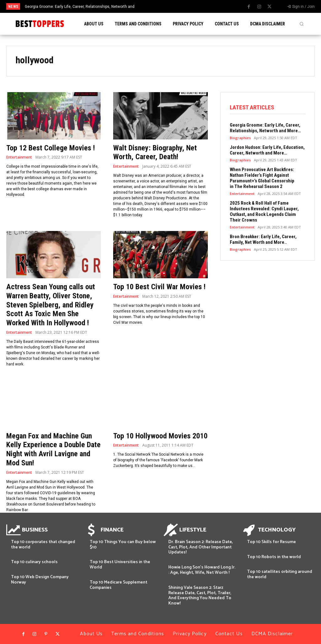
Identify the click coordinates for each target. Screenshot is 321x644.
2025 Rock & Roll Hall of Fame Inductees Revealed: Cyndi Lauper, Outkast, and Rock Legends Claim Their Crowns (264, 212)
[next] (177, 6)
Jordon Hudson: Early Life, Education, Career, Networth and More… (267, 150)
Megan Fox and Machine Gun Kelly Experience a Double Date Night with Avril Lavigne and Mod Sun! (53, 449)
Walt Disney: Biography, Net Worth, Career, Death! (155, 152)
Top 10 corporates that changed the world (43, 545)
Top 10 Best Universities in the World (120, 565)
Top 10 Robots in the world (274, 557)
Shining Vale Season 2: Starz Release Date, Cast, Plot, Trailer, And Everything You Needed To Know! (200, 596)
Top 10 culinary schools (34, 562)
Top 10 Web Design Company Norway (40, 580)
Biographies (240, 138)
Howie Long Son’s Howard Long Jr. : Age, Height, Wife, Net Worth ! (202, 570)
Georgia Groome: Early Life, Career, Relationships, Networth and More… (265, 128)
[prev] (167, 6)
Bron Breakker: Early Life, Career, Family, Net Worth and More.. (263, 239)
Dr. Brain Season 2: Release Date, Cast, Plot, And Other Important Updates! (201, 547)
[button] (302, 24)
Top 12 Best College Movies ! (51, 148)
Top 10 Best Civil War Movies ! (159, 287)
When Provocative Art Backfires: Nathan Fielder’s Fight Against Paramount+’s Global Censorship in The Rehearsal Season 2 (262, 178)
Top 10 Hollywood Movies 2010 (160, 436)
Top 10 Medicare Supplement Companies (118, 585)
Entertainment (19, 157)
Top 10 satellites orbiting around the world (280, 574)
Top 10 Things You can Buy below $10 (123, 545)
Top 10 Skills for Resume (271, 542)
